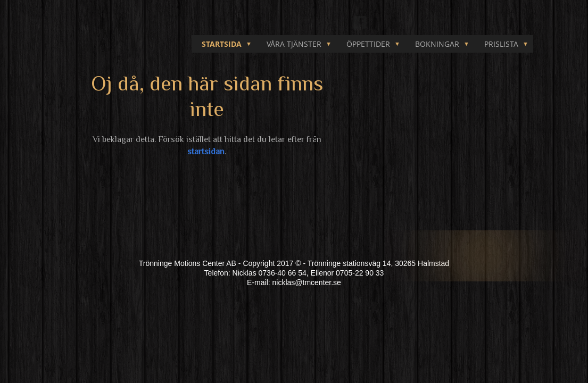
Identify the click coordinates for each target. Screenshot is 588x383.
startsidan (206, 152)
